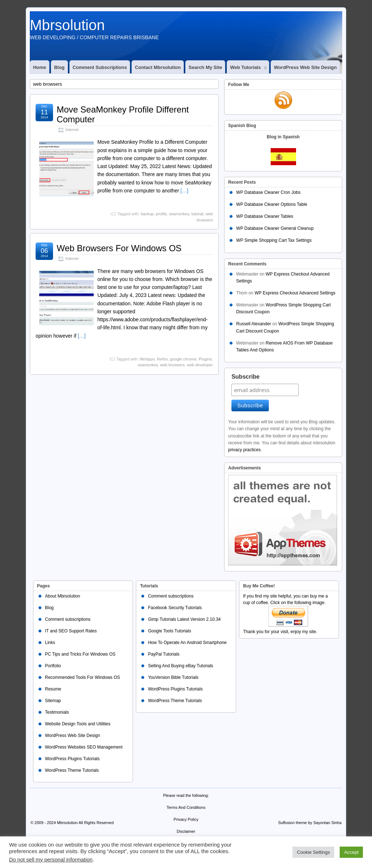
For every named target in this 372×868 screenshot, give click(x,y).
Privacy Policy (186, 819)
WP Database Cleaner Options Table (272, 204)
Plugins (205, 359)
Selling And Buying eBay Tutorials (180, 666)
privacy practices (244, 450)
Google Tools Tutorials (169, 631)
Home (40, 67)
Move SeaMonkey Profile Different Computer (123, 114)
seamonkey (179, 214)
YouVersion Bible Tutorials (173, 677)
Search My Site (205, 67)
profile (161, 214)
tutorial (197, 214)
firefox (162, 359)
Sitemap (53, 701)
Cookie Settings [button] (313, 852)
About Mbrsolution (63, 596)
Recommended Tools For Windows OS (83, 677)
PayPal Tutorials (164, 654)
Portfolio (53, 666)
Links (50, 643)
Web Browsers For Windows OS (119, 248)
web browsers (173, 365)
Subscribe (245, 377)
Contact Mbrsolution (158, 67)
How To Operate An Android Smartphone (187, 643)
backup (147, 214)
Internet (72, 130)
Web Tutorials (248, 69)
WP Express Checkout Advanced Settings (295, 293)
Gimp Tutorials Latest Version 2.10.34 (184, 619)
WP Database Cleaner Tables (265, 216)
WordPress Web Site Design (305, 67)
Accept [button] (351, 852)
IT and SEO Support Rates (71, 631)
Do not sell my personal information (51, 860)
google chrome (183, 359)
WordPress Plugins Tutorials (72, 759)
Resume (53, 689)
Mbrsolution (67, 25)
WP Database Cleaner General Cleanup (275, 228)
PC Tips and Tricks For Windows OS (80, 654)
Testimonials (57, 712)
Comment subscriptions (100, 67)
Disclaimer (186, 831)
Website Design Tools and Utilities (78, 724)
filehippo (147, 359)
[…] (185, 191)
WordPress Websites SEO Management (84, 747)
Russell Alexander (254, 324)
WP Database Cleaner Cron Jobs (268, 192)
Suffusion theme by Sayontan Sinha (310, 823)
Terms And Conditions (186, 807)
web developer (200, 365)
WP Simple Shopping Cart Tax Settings (274, 240)
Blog (59, 67)
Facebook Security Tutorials (175, 608)
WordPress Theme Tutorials (72, 770)
